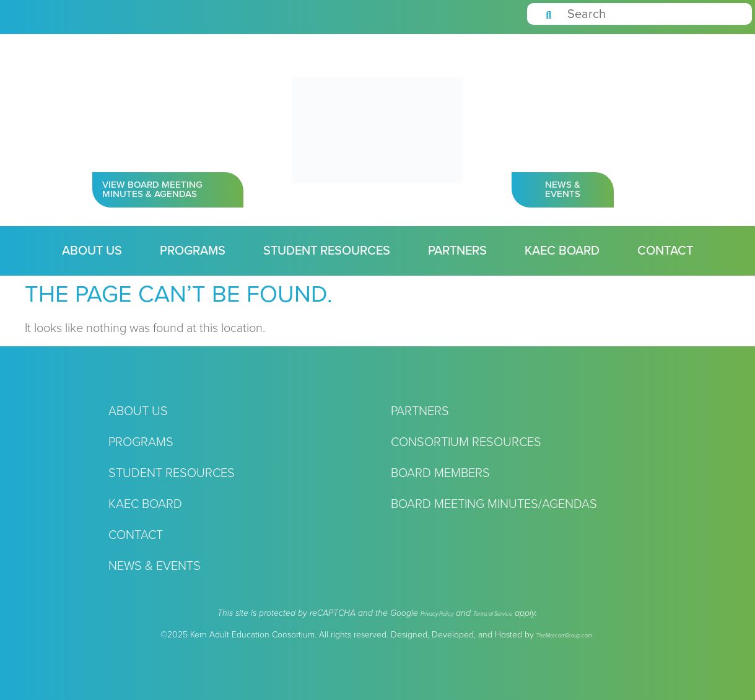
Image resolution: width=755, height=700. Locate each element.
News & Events (155, 566)
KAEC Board (562, 251)
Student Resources (327, 251)
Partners (457, 251)
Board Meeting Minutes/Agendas (494, 504)
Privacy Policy (437, 614)
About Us (92, 251)
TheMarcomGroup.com (564, 636)
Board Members (440, 473)
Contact (665, 251)
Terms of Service (493, 614)
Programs (193, 251)
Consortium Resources (466, 442)
